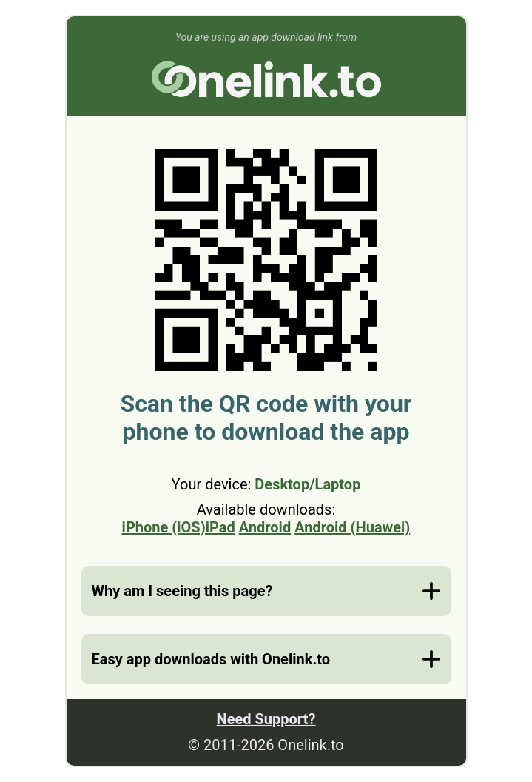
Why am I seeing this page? (182, 591)
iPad (220, 527)
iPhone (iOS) (164, 527)
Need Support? (266, 719)
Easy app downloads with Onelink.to (211, 659)
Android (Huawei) (352, 527)
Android (265, 527)
